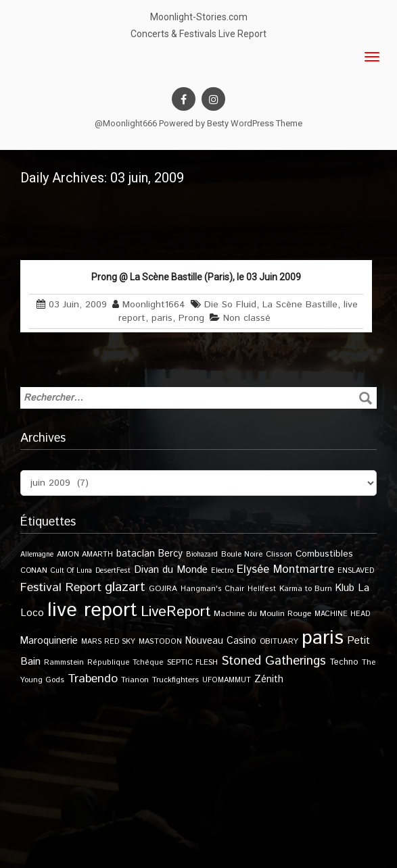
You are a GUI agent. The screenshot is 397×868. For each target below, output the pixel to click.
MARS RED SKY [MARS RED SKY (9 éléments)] (108, 642)
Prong (191, 318)
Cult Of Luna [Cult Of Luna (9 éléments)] (71, 571)
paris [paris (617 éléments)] (323, 638)
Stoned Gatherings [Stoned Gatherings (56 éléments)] (274, 661)
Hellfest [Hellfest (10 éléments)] (262, 589)
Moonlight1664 (154, 305)
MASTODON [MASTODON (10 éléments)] (160, 642)
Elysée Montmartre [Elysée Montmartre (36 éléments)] (285, 569)
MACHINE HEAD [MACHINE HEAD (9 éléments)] (342, 614)
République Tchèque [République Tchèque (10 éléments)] (125, 663)
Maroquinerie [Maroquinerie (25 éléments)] (49, 641)
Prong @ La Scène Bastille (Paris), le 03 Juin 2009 (196, 277)
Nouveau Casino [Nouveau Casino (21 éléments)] (221, 641)
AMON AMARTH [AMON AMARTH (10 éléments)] (85, 555)
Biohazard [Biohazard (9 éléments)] (202, 555)
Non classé (247, 318)
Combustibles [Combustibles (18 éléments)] (324, 554)
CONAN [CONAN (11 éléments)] (34, 570)
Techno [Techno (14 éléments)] (344, 662)
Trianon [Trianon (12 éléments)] (135, 680)
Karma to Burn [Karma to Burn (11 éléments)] (306, 589)
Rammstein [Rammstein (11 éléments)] (64, 662)
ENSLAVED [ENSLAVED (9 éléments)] (356, 571)
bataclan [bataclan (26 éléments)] (136, 554)
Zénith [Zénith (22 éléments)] (269, 679)
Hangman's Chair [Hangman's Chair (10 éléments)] (212, 589)
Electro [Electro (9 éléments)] (222, 571)
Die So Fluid (230, 305)
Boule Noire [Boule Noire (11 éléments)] (242, 554)
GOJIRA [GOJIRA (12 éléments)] (163, 589)
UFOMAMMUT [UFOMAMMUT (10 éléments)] (227, 680)
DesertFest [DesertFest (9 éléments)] (113, 571)
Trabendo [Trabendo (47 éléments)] (93, 679)
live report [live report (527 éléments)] (92, 610)
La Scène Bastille (300, 305)
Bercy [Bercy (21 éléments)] (170, 554)
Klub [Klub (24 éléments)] (345, 588)
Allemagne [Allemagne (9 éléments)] (37, 555)
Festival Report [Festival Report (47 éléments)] (61, 588)
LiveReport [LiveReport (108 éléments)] (176, 612)
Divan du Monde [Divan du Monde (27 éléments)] (171, 570)
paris (162, 318)
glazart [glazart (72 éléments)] (125, 587)
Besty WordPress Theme (255, 123)
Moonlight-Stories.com (199, 17)
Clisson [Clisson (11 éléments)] (279, 554)
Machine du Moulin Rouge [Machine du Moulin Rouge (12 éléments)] (262, 614)
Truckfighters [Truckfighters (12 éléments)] (176, 680)
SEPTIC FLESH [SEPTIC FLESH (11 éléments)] (192, 662)
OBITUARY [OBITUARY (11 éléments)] (279, 641)
